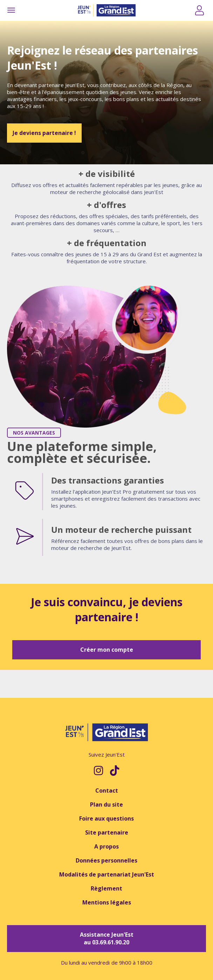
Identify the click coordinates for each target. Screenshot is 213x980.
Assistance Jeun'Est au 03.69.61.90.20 (107, 939)
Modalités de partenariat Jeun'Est (107, 874)
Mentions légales (107, 902)
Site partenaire (107, 832)
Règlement (106, 888)
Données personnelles (106, 860)
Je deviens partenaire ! (44, 133)
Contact (107, 791)
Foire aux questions (106, 818)
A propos (106, 846)
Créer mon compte (107, 650)
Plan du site (106, 804)
